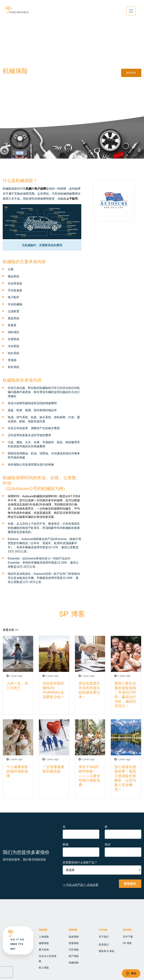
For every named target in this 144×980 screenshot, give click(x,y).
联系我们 (104, 945)
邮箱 (66, 844)
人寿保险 (44, 937)
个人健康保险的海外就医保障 (17, 771)
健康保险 (44, 943)
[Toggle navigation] (131, 11)
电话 (108, 844)
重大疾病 (44, 950)
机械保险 (74, 963)
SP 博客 (127, 943)
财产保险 (74, 956)
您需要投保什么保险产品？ (80, 862)
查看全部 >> (11, 630)
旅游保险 (74, 937)
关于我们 (104, 937)
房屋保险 (74, 943)
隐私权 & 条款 (107, 951)
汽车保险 (74, 950)
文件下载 (128, 937)
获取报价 (131, 73)
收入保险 (44, 968)
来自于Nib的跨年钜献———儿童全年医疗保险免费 (89, 776)
